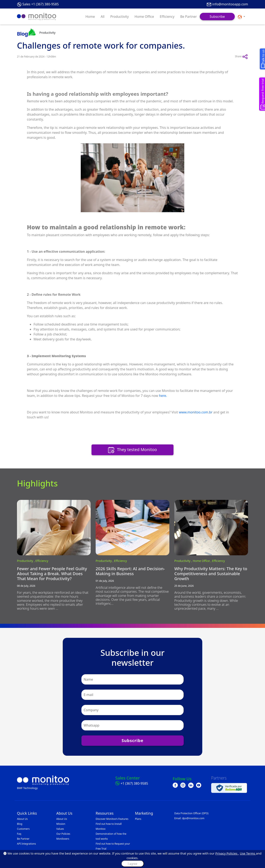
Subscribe (217, 17)
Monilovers (63, 839)
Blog (20, 824)
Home (90, 17)
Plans (138, 819)
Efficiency (167, 17)
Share (242, 57)
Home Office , (202, 561)
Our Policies (63, 834)
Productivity (120, 17)
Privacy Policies (227, 853)
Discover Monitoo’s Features (112, 819)
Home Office (144, 17)
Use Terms (248, 853)
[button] (241, 17)
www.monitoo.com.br (196, 412)
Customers (23, 829)
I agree (132, 864)
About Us (22, 819)
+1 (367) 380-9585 (134, 783)
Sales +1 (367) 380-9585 (41, 4)
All (102, 17)
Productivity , (26, 561)
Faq (19, 834)
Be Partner (188, 17)
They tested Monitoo (132, 450)
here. (163, 396)
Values (60, 829)
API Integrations (26, 844)
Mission (61, 824)
